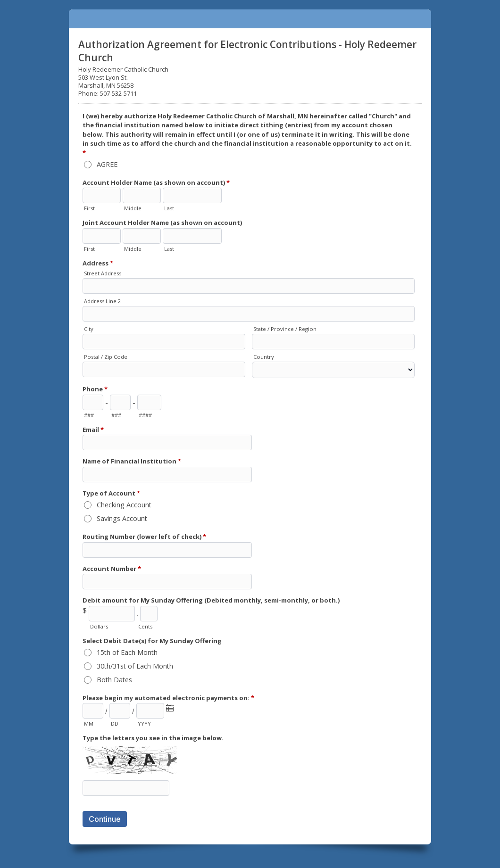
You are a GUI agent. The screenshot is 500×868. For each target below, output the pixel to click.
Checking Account (124, 505)
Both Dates (114, 680)
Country (264, 357)
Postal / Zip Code (106, 357)
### (89, 415)
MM (89, 723)
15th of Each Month (127, 652)
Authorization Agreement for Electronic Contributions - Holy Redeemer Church (250, 19)
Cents (145, 626)
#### (145, 415)
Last (169, 208)
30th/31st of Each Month (135, 666)
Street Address (103, 273)
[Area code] (93, 402)
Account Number (112, 569)
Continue (105, 819)
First (89, 208)
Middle (133, 208)
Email (93, 430)
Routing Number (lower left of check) (144, 537)
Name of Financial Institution (132, 462)
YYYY (144, 723)
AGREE (107, 164)
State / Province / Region (285, 329)
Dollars (99, 626)
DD (115, 723)
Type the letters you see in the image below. (153, 738)
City (89, 329)
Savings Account (122, 518)
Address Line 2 (102, 301)
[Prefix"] (120, 402)
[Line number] (149, 402)
